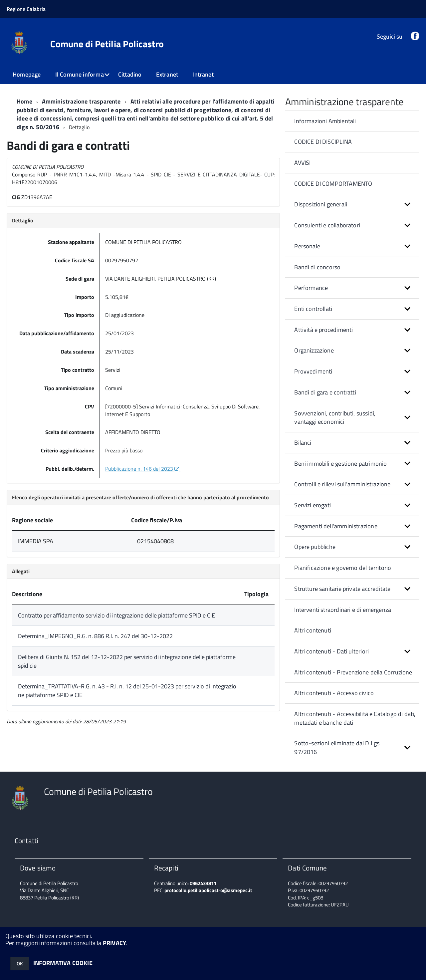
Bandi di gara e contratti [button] (325, 392)
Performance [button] (311, 288)
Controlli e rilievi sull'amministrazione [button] (342, 484)
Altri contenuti (313, 630)
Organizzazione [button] (314, 350)
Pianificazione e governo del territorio (343, 568)
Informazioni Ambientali (325, 121)
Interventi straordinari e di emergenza (343, 610)
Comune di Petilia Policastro (107, 44)
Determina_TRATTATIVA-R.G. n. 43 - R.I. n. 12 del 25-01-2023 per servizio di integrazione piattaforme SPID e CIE (127, 691)
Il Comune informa (80, 74)
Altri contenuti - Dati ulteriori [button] (331, 651)
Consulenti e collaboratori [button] (327, 225)
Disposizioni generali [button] (321, 204)
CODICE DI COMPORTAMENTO (333, 184)
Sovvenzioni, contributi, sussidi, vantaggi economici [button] (335, 418)
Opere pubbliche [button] (315, 547)
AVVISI (302, 163)
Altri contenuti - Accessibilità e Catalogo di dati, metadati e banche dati (355, 718)
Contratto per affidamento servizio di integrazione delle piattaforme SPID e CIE (116, 615)
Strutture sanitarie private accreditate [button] (342, 589)
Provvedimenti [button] (313, 371)
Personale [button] (307, 246)
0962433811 (203, 883)
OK (20, 964)
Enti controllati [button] (313, 309)
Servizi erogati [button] (313, 505)
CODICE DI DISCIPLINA (323, 142)
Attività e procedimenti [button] (323, 330)
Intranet (203, 74)
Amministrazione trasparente (81, 101)
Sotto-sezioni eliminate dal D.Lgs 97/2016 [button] (337, 747)
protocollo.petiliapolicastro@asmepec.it (208, 890)
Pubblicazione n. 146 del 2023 (143, 469)
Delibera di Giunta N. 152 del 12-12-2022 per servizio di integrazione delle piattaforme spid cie (127, 661)
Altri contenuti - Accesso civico (334, 693)
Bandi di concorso (317, 267)
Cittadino (130, 74)
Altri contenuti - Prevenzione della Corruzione (353, 672)
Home (24, 101)
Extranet (167, 74)
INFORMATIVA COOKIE (63, 963)
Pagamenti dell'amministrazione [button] (336, 526)
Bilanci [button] (303, 443)
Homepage (27, 74)
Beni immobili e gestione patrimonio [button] (340, 464)
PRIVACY (114, 943)
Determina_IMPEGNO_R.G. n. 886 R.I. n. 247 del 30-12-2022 (95, 636)
